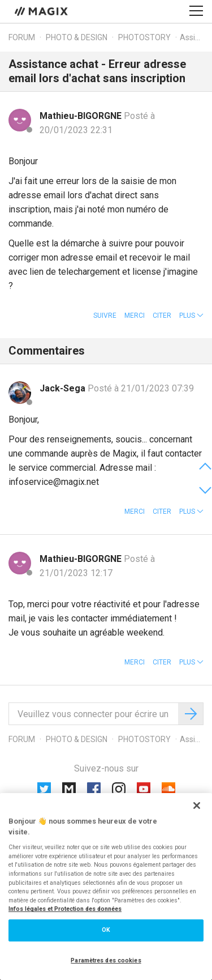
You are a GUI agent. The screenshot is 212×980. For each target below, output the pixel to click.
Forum (22, 37)
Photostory (144, 37)
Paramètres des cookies (106, 960)
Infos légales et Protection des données (65, 909)
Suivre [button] (105, 316)
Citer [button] (162, 316)
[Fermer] (197, 806)
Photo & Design (77, 37)
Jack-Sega (64, 388)
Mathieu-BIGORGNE (82, 116)
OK (106, 930)
